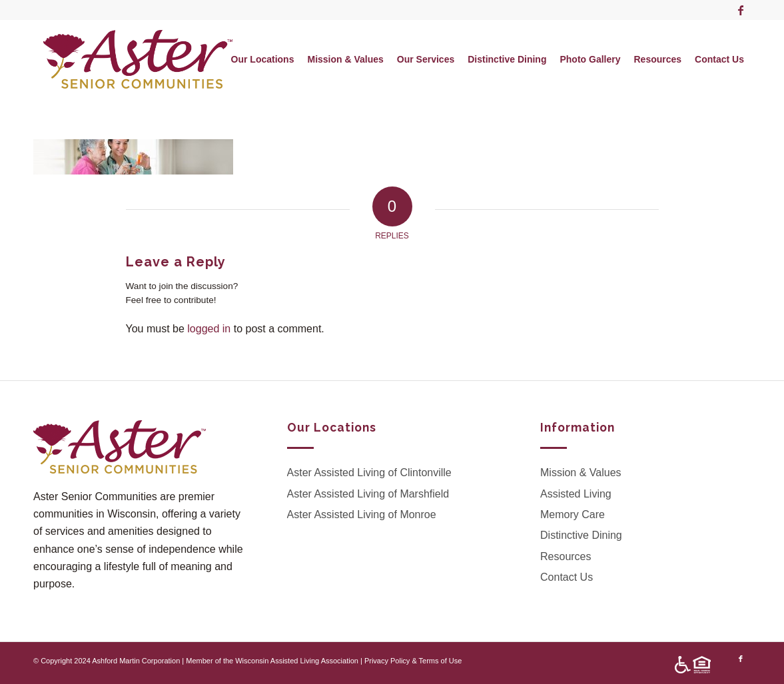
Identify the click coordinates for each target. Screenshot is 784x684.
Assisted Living (576, 494)
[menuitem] (263, 59)
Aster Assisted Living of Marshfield (368, 494)
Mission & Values (581, 473)
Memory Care (573, 514)
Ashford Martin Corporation (136, 661)
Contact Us (567, 577)
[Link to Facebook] (741, 10)
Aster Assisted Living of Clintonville (369, 473)
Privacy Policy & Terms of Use (413, 661)
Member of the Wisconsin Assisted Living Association (272, 661)
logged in (209, 329)
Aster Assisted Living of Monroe (362, 514)
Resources (566, 556)
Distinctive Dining (581, 535)
